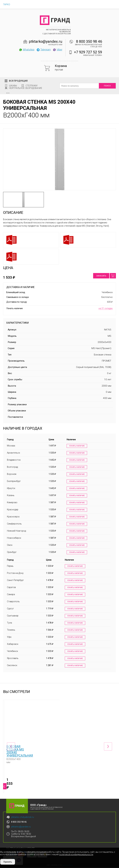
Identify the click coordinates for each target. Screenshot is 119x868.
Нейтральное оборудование (26, 88)
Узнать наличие (76, 446)
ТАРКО (7, 4)
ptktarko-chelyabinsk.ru (23, 818)
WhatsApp (27, 50)
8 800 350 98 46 (89, 41)
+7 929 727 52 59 (88, 52)
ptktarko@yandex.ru (46, 41)
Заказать (101, 276)
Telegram (44, 50)
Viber (57, 50)
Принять (8, 862)
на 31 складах (106, 308)
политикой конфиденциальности (76, 854)
